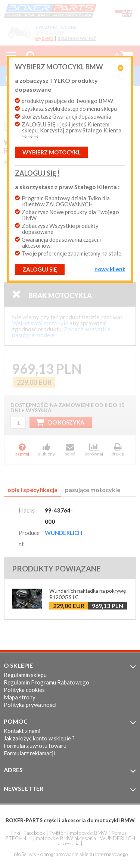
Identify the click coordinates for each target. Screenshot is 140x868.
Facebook (34, 833)
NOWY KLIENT (110, 269)
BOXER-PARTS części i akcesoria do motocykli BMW (70, 820)
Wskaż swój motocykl (40, 323)
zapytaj (22, 449)
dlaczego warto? (77, 38)
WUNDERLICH (63, 533)
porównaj (94, 449)
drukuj (118, 449)
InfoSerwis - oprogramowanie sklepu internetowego (70, 854)
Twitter (57, 833)
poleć (70, 449)
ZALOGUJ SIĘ (40, 269)
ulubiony (46, 449)
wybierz (44, 38)
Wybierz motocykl (52, 152)
